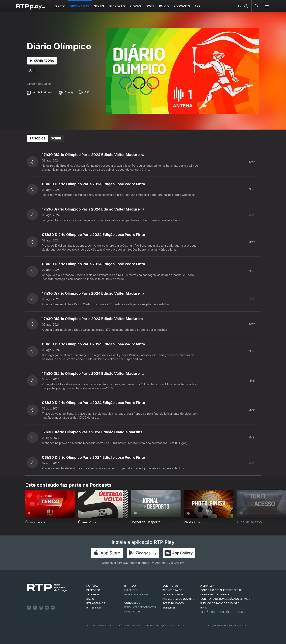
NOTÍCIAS (92, 586)
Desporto (117, 6)
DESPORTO (93, 590)
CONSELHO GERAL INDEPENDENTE (221, 590)
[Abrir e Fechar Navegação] (267, 6)
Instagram (41, 608)
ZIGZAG (136, 6)
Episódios (38, 138)
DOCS (150, 6)
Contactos (132, 612)
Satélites (169, 608)
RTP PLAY (130, 586)
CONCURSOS (132, 603)
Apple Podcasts (40, 92)
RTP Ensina (94, 608)
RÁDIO (90, 599)
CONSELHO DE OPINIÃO (215, 594)
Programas (80, 6)
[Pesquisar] (257, 6)
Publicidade (178, 626)
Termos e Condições (155, 626)
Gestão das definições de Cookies (223, 612)
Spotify (66, 92)
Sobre (56, 138)
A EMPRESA (207, 586)
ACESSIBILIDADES (173, 603)
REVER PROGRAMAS (136, 594)
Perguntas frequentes (140, 607)
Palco (164, 6)
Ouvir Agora (42, 61)
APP (198, 6)
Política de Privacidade (100, 626)
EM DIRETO (131, 590)
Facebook (29, 608)
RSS (85, 92)
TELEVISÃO (93, 594)
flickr (53, 608)
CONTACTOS (171, 586)
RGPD (204, 608)
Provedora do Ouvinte (178, 599)
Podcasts (182, 6)
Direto (60, 6)
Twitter (35, 608)
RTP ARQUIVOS (96, 603)
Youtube (47, 608)
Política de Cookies (129, 626)
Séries (99, 6)
